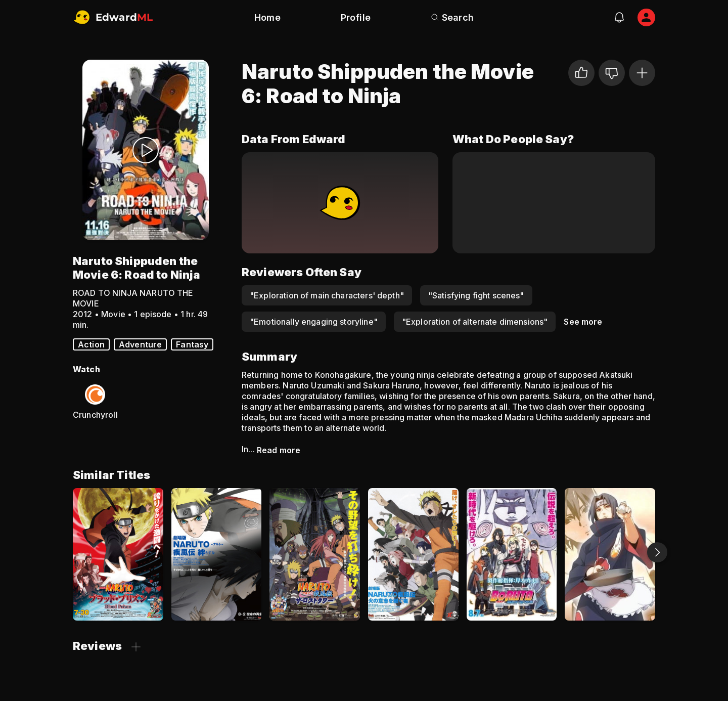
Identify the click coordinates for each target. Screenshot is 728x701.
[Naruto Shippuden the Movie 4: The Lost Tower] (315, 554)
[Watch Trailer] (146, 150)
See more (583, 322)
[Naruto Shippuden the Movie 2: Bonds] (217, 554)
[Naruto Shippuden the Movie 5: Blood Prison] (118, 554)
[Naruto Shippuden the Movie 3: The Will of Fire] (413, 554)
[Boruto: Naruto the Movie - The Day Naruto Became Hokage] (512, 554)
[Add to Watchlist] (642, 73)
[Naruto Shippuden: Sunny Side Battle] (610, 554)
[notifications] (619, 17)
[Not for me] (612, 73)
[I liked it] (581, 73)
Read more (279, 450)
